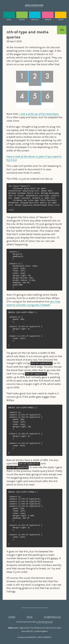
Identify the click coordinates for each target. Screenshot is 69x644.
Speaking (48, 20)
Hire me (61, 20)
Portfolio (35, 20)
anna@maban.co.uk (52, 617)
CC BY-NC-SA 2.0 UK (44, 622)
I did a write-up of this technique (39, 114)
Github (30, 617)
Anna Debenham (34, 5)
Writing (22, 20)
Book (9, 20)
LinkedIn (12, 617)
